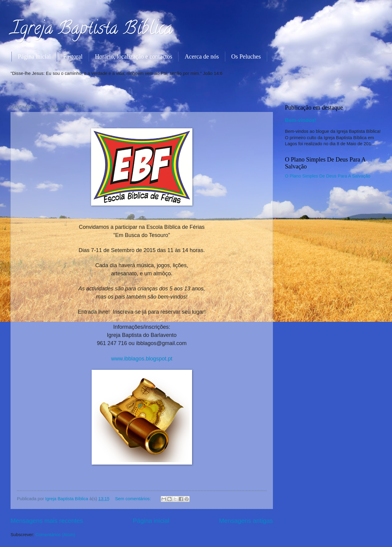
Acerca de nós (202, 56)
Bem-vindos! (301, 120)
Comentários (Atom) (55, 535)
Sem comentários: (134, 499)
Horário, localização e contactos (134, 56)
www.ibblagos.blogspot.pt (142, 359)
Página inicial (34, 56)
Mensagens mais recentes (47, 521)
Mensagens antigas (246, 521)
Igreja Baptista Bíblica (92, 30)
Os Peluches (246, 56)
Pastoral (73, 56)
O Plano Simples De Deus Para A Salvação (328, 176)
